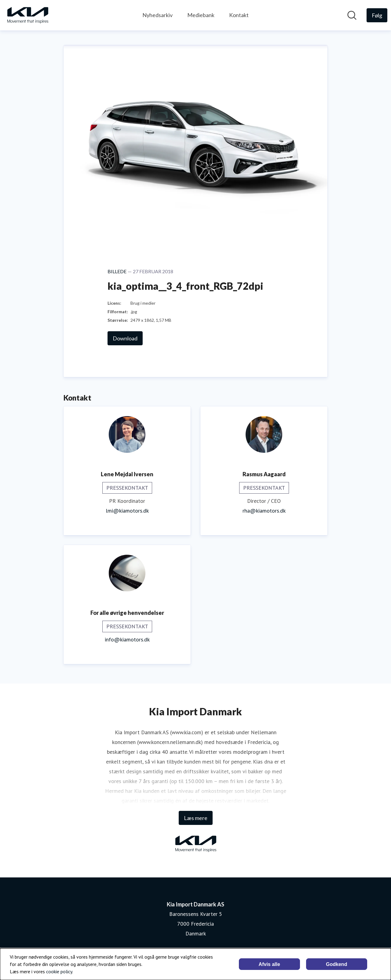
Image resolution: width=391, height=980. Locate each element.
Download (125, 338)
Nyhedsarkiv (157, 15)
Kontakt (239, 15)
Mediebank (201, 15)
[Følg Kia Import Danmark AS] (377, 15)
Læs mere (196, 818)
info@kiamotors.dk (127, 639)
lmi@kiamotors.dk (127, 511)
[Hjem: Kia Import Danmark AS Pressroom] (27, 15)
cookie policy (59, 971)
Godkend (336, 964)
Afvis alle (269, 964)
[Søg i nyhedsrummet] (352, 15)
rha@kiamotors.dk (264, 511)
